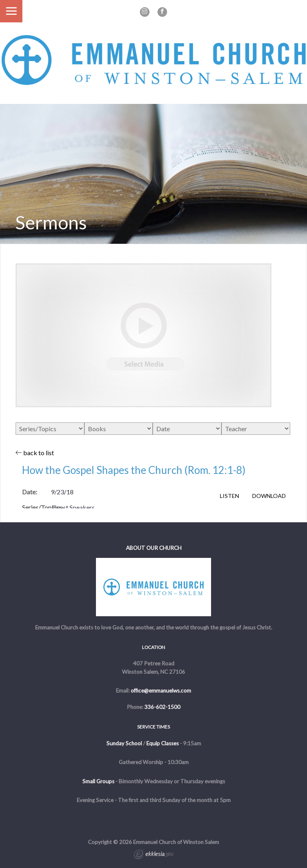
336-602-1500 (162, 707)
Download (269, 496)
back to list (35, 453)
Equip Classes (162, 743)
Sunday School (124, 743)
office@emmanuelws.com (161, 691)
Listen (229, 496)
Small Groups (98, 781)
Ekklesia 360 (153, 855)
